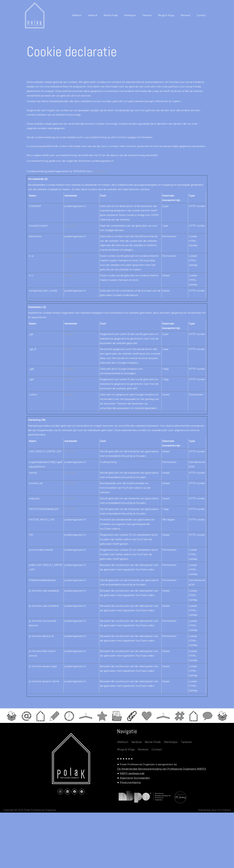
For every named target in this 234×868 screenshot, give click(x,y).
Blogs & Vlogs (126, 756)
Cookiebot (100, 171)
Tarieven (186, 748)
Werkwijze (171, 748)
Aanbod (136, 748)
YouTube (70, 451)
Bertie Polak (153, 748)
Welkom (123, 748)
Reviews (143, 756)
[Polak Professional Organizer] (35, 15)
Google (69, 256)
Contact (157, 756)
